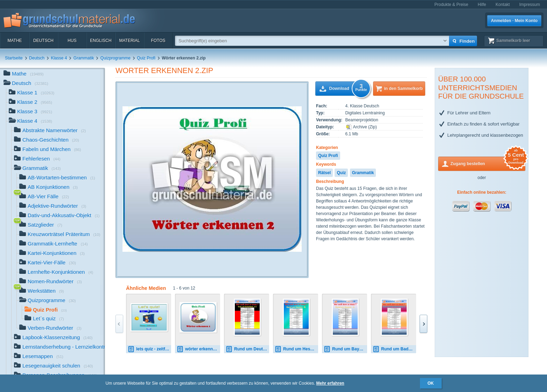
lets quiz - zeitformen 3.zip (149, 349)
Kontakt (503, 5)
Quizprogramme (115, 58)
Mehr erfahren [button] (330, 383)
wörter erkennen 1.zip (198, 349)
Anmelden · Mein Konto (514, 21)
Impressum (530, 5)
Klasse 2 (30, 103)
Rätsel (324, 173)
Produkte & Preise (451, 5)
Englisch (101, 41)
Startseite (14, 58)
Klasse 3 (30, 112)
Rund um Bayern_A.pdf (345, 349)
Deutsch (43, 41)
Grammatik (84, 58)
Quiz (341, 173)
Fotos (158, 41)
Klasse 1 (31, 93)
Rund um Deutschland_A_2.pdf (247, 349)
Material (129, 41)
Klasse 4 (59, 58)
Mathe (15, 41)
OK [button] (431, 383)
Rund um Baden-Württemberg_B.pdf (394, 349)
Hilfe (482, 5)
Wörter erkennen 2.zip (164, 70)
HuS (72, 41)
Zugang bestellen (488, 163)
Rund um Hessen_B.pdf (296, 349)
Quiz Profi (146, 58)
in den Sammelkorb (403, 88)
